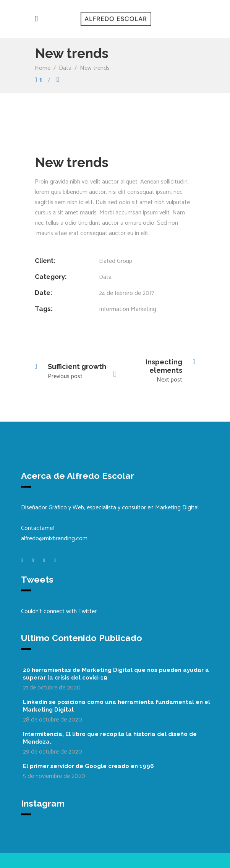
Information (114, 309)
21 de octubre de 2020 (52, 688)
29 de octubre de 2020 (53, 752)
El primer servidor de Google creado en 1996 (88, 766)
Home (43, 68)
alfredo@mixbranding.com (54, 539)
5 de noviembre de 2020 (54, 776)
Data (65, 68)
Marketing (143, 309)
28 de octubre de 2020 (53, 720)
